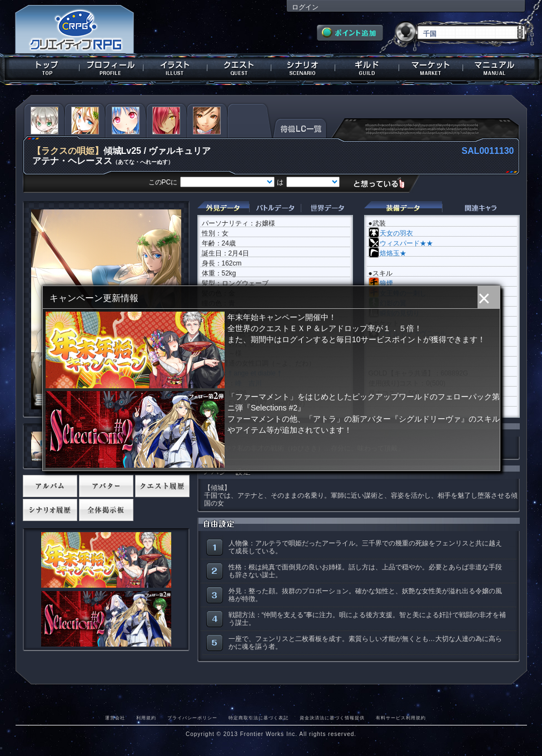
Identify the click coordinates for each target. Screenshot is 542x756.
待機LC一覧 (300, 127)
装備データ (403, 208)
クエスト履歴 (162, 486)
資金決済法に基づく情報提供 (332, 718)
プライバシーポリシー (192, 718)
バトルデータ (275, 208)
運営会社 (115, 718)
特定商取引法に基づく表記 (258, 718)
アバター (106, 486)
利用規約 (146, 718)
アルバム (50, 486)
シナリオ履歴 (50, 510)
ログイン (305, 7)
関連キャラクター (481, 208)
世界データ (327, 208)
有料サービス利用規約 (401, 718)
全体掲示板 (106, 510)
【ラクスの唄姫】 (68, 151)
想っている (383, 183)
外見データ (223, 208)
